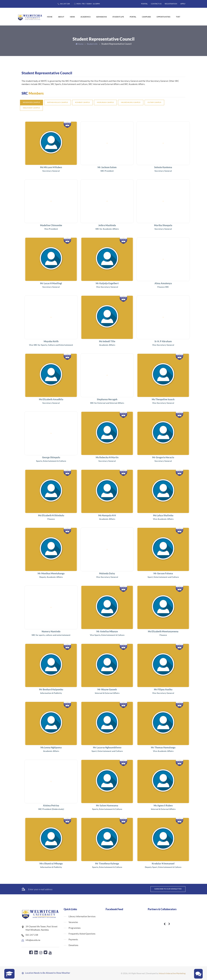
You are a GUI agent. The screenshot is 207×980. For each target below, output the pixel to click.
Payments (73, 939)
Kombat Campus (82, 102)
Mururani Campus (105, 102)
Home (50, 17)
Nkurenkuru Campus (131, 102)
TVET (178, 17)
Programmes (75, 928)
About (61, 17)
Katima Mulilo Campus (57, 102)
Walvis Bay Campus (31, 108)
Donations (73, 945)
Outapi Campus (154, 102)
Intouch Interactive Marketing (172, 973)
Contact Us (156, 4)
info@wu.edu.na (33, 940)
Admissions (101, 17)
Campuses (146, 17)
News (72, 17)
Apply (183, 4)
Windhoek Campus (31, 102)
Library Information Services (82, 916)
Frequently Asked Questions (82, 934)
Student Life (118, 17)
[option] (166, 917)
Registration (171, 4)
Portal (144, 4)
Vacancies (73, 922)
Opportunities (163, 17)
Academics (85, 17)
